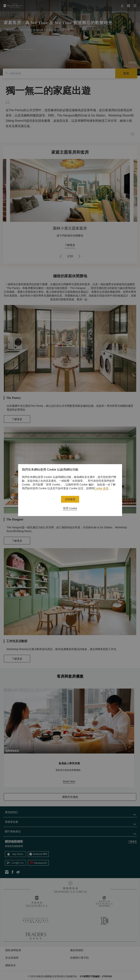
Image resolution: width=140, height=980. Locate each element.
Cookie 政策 (101, 488)
